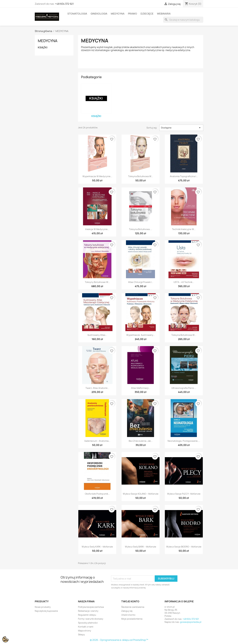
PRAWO (133, 14)
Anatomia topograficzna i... (184, 176)
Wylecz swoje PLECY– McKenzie (184, 494)
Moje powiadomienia (132, 619)
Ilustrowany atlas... (97, 335)
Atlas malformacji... (141, 388)
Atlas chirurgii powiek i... (141, 282)
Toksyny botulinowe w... (97, 282)
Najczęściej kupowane (46, 611)
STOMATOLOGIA (77, 14)
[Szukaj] (183, 20)
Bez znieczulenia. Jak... (141, 441)
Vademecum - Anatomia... (97, 441)
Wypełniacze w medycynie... (97, 176)
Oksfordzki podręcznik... (97, 494)
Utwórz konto (128, 615)
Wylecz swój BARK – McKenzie (141, 547)
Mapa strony (85, 631)
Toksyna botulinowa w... (141, 176)
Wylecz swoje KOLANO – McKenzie (141, 494)
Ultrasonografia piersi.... (184, 388)
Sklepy (81, 635)
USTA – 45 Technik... (184, 282)
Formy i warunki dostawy (91, 619)
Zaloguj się (127, 611)
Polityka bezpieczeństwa (91, 607)
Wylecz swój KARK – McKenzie (97, 547)
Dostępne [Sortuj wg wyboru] (181, 128)
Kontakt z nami (86, 627)
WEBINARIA (164, 14)
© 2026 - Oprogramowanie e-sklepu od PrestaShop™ (119, 640)
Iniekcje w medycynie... (97, 229)
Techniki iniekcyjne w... (184, 229)
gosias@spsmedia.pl (191, 622)
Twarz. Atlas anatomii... (97, 388)
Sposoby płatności (88, 623)
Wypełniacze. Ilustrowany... (141, 335)
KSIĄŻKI (43, 48)
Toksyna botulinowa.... (141, 229)
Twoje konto (130, 601)
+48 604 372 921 (64, 4)
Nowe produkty (43, 607)
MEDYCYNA (118, 14)
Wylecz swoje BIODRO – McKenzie (184, 547)
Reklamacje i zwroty (88, 611)
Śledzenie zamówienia (133, 607)
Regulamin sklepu (87, 615)
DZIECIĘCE (147, 14)
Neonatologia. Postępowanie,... (184, 441)
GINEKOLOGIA (99, 14)
